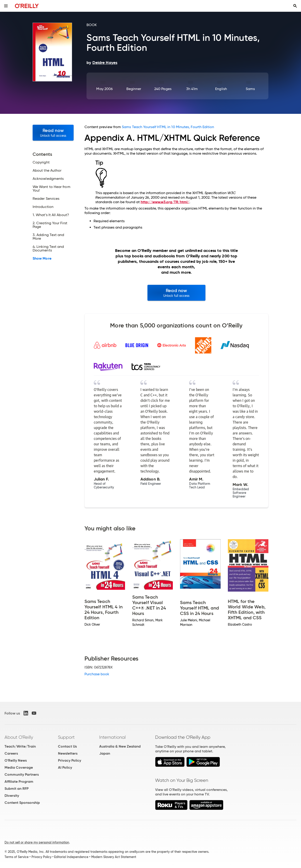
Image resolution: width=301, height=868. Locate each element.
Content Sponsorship (22, 803)
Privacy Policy (70, 760)
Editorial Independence (71, 857)
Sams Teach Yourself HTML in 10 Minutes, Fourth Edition (168, 127)
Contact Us (67, 746)
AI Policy (65, 767)
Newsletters (68, 753)
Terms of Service (17, 857)
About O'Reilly (19, 737)
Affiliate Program (19, 781)
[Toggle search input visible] (295, 6)
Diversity (12, 796)
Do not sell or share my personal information (37, 842)
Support (66, 737)
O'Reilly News (16, 760)
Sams (250, 89)
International (112, 737)
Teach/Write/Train (20, 746)
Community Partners (22, 774)
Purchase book (97, 674)
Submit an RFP (17, 789)
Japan (105, 753)
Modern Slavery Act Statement (114, 857)
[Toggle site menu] (6, 6)
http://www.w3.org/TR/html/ (165, 202)
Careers (11, 753)
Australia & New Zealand (120, 746)
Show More (42, 258)
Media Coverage (19, 767)
